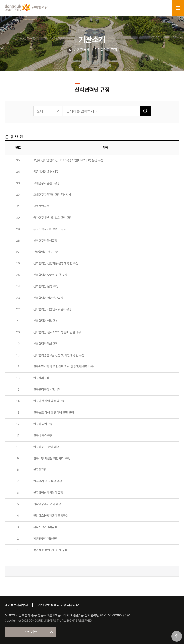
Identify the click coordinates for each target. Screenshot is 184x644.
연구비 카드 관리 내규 (46, 447)
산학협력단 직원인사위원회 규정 (52, 309)
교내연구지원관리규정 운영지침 (52, 195)
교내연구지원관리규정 (46, 183)
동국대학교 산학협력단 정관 (50, 229)
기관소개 (83, 50)
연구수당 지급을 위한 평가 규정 (52, 458)
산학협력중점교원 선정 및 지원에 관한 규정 (59, 355)
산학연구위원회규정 (45, 241)
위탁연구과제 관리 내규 (47, 504)
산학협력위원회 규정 (46, 344)
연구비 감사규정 (43, 424)
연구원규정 (40, 470)
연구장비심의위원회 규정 (48, 493)
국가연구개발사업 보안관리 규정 (52, 218)
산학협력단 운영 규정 (46, 286)
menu (178, 8)
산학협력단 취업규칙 (46, 321)
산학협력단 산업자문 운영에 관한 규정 (56, 263)
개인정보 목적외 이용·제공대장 (58, 605)
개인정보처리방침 (16, 605)
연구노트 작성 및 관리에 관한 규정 (54, 412)
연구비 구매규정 (43, 435)
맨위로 (177, 636)
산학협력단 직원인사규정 (48, 298)
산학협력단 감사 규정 (46, 252)
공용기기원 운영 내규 (46, 172)
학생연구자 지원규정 (46, 539)
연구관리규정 (41, 378)
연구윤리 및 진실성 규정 (48, 481)
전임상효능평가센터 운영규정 (51, 516)
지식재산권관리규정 (45, 527)
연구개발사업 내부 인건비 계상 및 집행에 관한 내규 (63, 367)
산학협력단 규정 (106, 50)
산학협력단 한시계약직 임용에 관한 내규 (57, 332)
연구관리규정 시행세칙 (47, 389)
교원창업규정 (41, 206)
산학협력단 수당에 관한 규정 (50, 275)
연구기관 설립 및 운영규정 (49, 401)
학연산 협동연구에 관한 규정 (50, 550)
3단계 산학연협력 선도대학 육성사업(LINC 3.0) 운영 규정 (68, 160)
